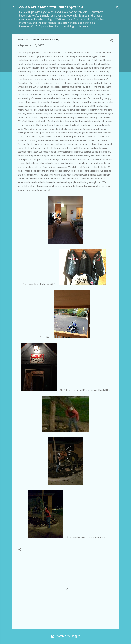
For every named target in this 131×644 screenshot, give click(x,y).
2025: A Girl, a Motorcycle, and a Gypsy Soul (51, 7)
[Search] (117, 8)
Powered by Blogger (65, 636)
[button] (111, 41)
